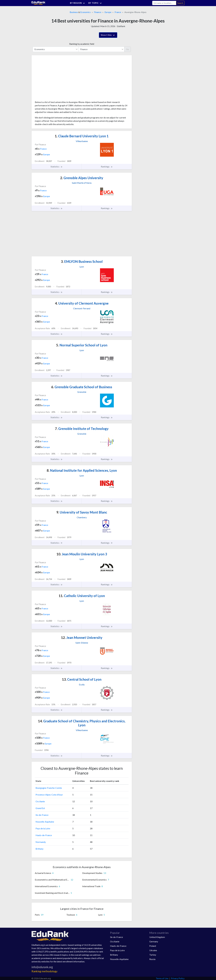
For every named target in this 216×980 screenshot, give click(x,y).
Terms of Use (162, 978)
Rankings (107, 167)
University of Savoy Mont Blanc (82, 512)
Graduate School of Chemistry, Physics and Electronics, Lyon (82, 723)
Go (127, 49)
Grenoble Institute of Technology (82, 429)
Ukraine (153, 950)
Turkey (153, 955)
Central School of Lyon (82, 679)
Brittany (39, 849)
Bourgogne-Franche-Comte (49, 788)
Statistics (57, 167)
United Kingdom (157, 937)
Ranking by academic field (82, 44)
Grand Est (40, 808)
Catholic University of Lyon (82, 596)
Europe (108, 12)
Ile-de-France (42, 815)
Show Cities (108, 35)
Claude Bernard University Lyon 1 (82, 136)
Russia (152, 959)
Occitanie (40, 801)
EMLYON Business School (82, 261)
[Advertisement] (56, 79)
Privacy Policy (178, 978)
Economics (85, 12)
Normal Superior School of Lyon (82, 345)
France (118, 12)
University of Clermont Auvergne (82, 303)
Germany (154, 941)
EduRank (121, 26)
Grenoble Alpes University (82, 178)
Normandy (41, 842)
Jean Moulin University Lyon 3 (82, 554)
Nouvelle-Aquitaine (45, 822)
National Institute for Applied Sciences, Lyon (82, 470)
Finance (98, 12)
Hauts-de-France (44, 835)
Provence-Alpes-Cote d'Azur (49, 795)
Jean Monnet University (82, 638)
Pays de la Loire (43, 828)
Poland (153, 946)
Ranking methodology (44, 971)
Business (74, 12)
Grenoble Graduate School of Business (82, 387)
